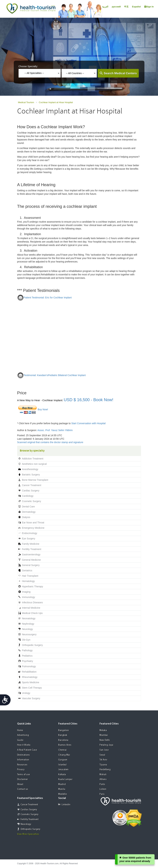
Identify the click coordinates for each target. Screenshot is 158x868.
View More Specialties (28, 834)
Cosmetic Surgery (32, 501)
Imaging (26, 592)
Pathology (27, 650)
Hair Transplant (30, 576)
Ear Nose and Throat (33, 523)
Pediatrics (27, 656)
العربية (105, 7)
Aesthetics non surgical (34, 464)
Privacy (21, 770)
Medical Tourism (26, 102)
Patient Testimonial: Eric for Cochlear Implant (48, 298)
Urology (26, 693)
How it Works (24, 745)
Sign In (149, 7)
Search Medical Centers (120, 73)
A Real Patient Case (27, 750)
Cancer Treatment (32, 485)
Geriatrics (27, 570)
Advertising (23, 735)
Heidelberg (105, 770)
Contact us (23, 789)
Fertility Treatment (32, 549)
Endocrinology (30, 533)
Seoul (102, 755)
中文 (126, 7)
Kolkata (62, 775)
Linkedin (64, 804)
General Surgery (31, 565)
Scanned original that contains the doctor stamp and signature (50, 442)
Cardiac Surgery (31, 491)
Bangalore (64, 730)
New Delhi (105, 740)
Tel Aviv (103, 760)
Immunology (29, 597)
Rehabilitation (29, 672)
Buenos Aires (65, 745)
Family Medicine (31, 544)
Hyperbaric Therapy (33, 586)
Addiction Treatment (33, 459)
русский (116, 7)
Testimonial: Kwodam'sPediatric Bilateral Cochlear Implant (55, 375)
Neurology (28, 629)
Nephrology (28, 624)
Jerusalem (63, 770)
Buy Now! (43, 409)
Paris (102, 794)
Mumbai (104, 735)
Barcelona (63, 740)
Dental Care (28, 507)
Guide (20, 740)
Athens (103, 779)
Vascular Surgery (31, 698)
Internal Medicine (31, 608)
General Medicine (31, 560)
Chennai (62, 750)
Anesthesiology (30, 469)
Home (20, 730)
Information (23, 760)
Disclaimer (23, 779)
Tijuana (103, 765)
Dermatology (29, 512)
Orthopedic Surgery (32, 645)
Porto (102, 784)
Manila (62, 789)
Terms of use (24, 775)
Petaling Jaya (106, 745)
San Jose (104, 750)
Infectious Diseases (32, 602)
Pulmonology (29, 666)
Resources (22, 765)
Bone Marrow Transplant (35, 480)
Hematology (28, 581)
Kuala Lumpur (65, 779)
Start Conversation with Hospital (88, 423)
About (20, 784)
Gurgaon (63, 760)
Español (136, 7)
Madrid (62, 784)
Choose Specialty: (28, 66)
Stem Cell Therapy (32, 688)
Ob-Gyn (26, 640)
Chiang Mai (64, 755)
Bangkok (63, 735)
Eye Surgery (29, 539)
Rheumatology (30, 677)
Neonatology (29, 618)
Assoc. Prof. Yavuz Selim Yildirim (55, 430)
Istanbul (62, 765)
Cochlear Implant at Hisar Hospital (56, 102)
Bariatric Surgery (31, 475)
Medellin (63, 794)
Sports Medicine (31, 682)
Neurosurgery (29, 634)
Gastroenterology (31, 554)
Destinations (24, 755)
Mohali (103, 775)
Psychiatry (28, 661)
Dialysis (26, 517)
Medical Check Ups (32, 613)
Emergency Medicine (33, 528)
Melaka (103, 730)
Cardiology (28, 496)
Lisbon (103, 789)
